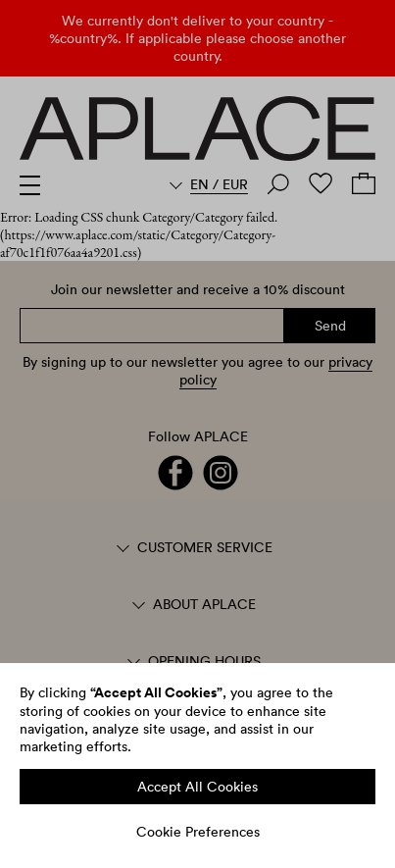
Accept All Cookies (197, 787)
